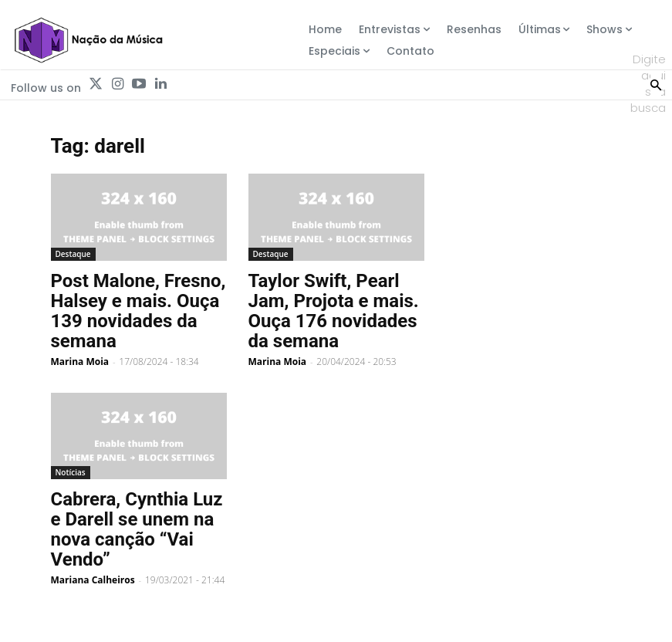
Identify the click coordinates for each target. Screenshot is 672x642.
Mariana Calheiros (93, 580)
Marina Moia (80, 362)
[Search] (656, 83)
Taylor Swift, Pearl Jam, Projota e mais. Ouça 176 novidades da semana (334, 311)
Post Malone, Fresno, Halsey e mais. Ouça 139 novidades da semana (138, 311)
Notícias (71, 472)
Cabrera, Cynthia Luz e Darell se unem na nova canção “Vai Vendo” (137, 529)
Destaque (73, 254)
